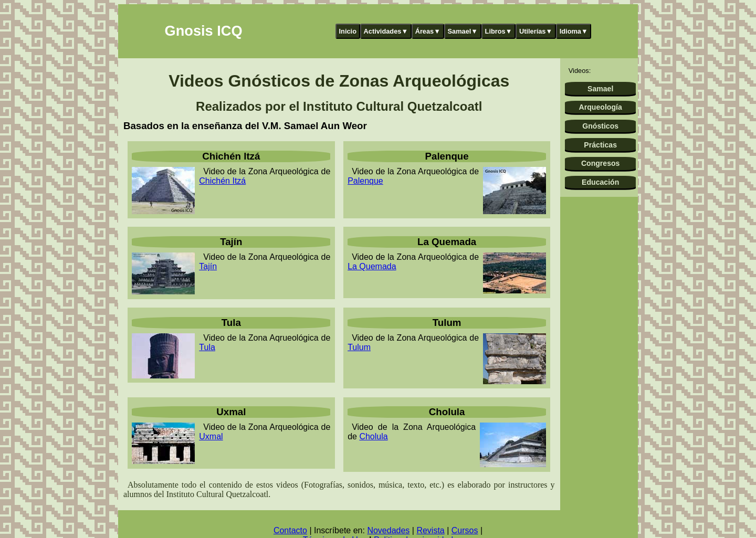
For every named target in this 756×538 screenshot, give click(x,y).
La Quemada (372, 266)
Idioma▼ (574, 31)
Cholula (373, 436)
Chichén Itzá (222, 181)
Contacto (290, 530)
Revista (430, 530)
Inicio (348, 31)
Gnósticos (600, 126)
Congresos (601, 163)
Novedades (388, 530)
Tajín (208, 266)
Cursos (465, 530)
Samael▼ (463, 31)
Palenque (365, 181)
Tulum (359, 347)
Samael (600, 89)
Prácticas (600, 145)
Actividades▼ (386, 31)
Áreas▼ (428, 31)
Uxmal (211, 436)
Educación (600, 182)
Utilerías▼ (536, 31)
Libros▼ (499, 31)
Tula (207, 347)
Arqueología (601, 107)
